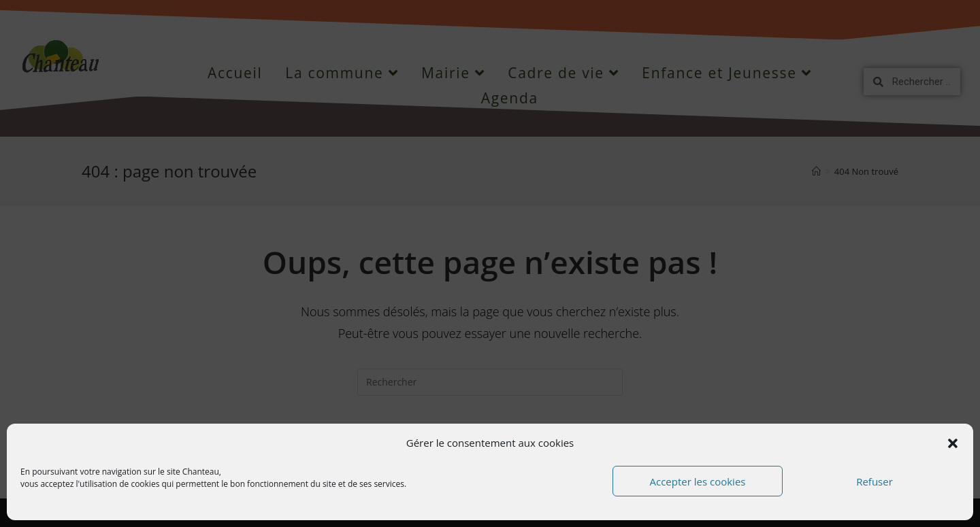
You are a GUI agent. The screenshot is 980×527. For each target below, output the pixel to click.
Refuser (875, 481)
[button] (953, 443)
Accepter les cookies (698, 481)
